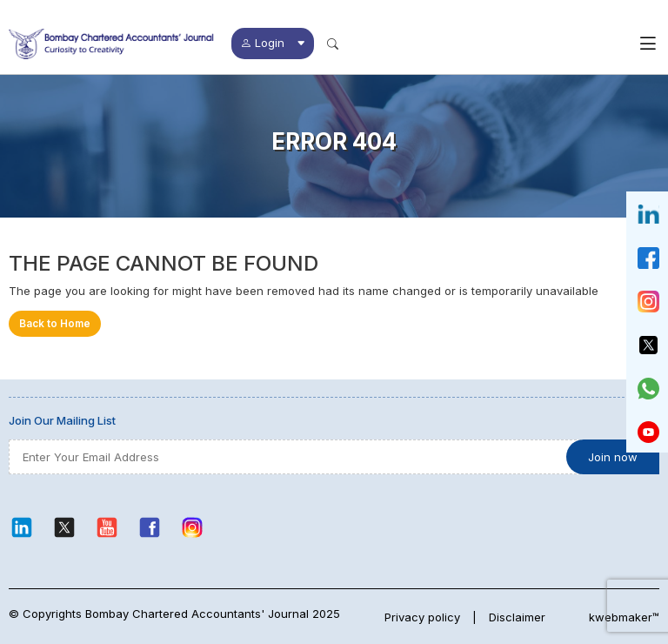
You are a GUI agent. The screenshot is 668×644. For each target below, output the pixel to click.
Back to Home (55, 324)
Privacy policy (422, 617)
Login (273, 43)
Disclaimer (517, 617)
